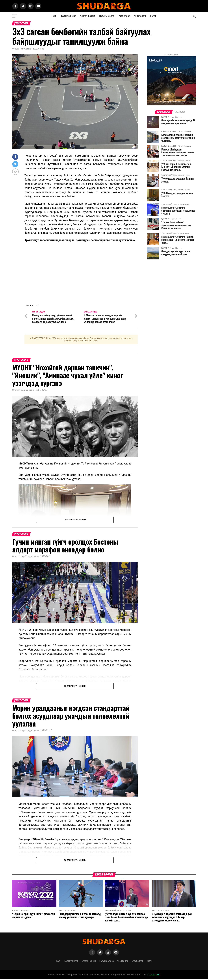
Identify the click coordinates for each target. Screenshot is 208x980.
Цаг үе (153, 16)
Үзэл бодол (124, 16)
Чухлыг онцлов (68, 16)
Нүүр (54, 16)
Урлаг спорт (140, 16)
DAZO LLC (153, 975)
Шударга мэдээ (107, 16)
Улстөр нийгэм (88, 16)
